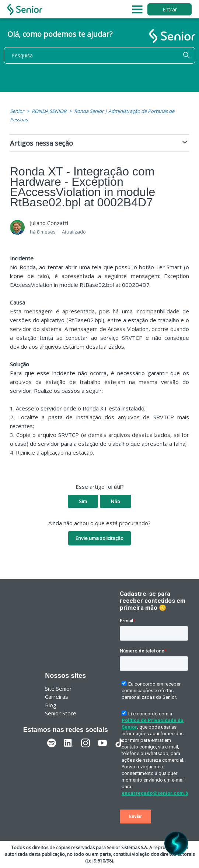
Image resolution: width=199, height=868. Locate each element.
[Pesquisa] (99, 55)
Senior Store (61, 713)
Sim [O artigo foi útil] (83, 501)
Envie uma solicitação (99, 538)
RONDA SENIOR (49, 111)
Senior (17, 111)
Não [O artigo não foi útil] (116, 501)
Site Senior (58, 689)
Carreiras (57, 697)
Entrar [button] (170, 9)
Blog (51, 705)
